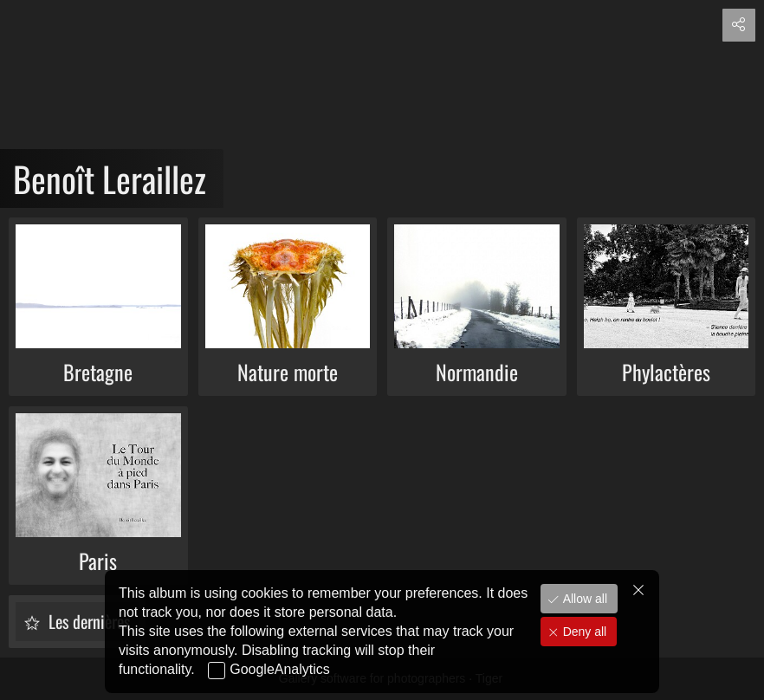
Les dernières (87, 621)
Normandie (477, 372)
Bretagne (98, 372)
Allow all (583, 608)
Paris (98, 561)
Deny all (583, 641)
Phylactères (666, 372)
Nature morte (288, 372)
